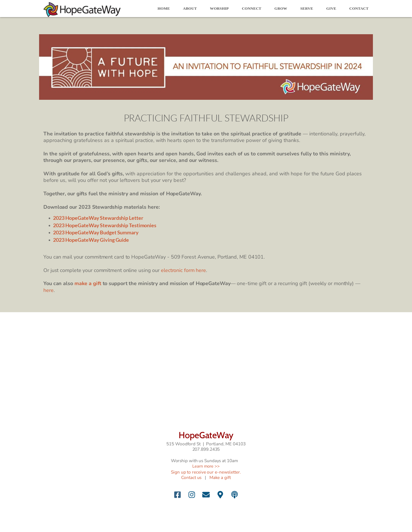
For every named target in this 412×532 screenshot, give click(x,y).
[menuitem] (164, 8)
